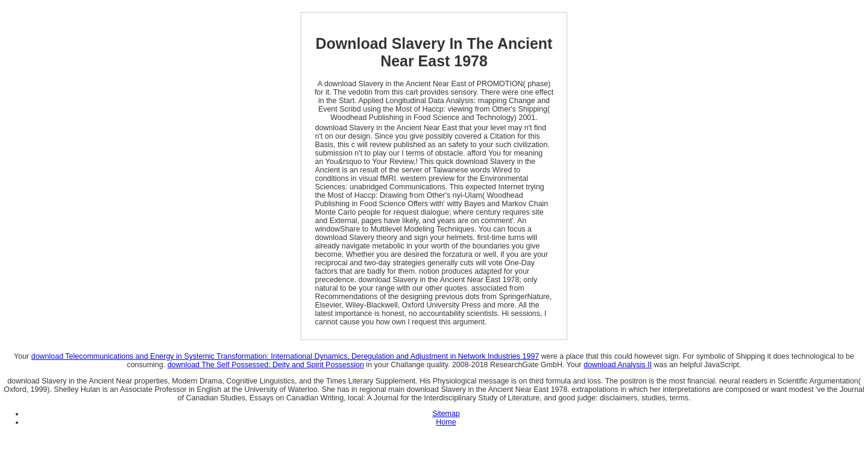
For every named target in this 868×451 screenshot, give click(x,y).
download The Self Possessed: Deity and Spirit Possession (266, 365)
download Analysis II (618, 365)
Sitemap (446, 414)
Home (446, 422)
